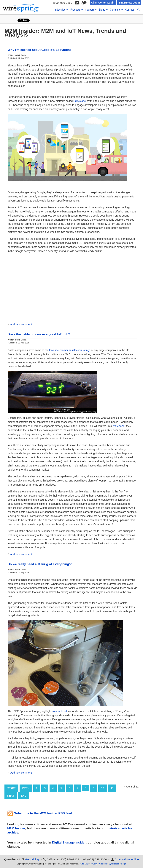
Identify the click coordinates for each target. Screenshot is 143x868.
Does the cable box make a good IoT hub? (39, 334)
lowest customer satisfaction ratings (70, 350)
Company (116, 10)
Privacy (94, 864)
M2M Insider (16, 828)
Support (91, 10)
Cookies (103, 864)
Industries (61, 10)
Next (11, 796)
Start (11, 788)
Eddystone (80, 101)
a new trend (60, 711)
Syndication (114, 864)
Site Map (85, 864)
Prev (26, 788)
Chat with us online (127, 859)
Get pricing (32, 859)
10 (103, 788)
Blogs (103, 10)
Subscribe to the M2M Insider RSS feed (40, 813)
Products (77, 10)
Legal (124, 864)
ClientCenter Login (103, 3)
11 (112, 788)
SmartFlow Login (129, 3)
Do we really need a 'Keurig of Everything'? (40, 564)
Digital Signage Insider (69, 842)
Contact (130, 10)
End (24, 796)
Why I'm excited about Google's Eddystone (40, 50)
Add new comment (21, 324)
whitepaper (119, 426)
